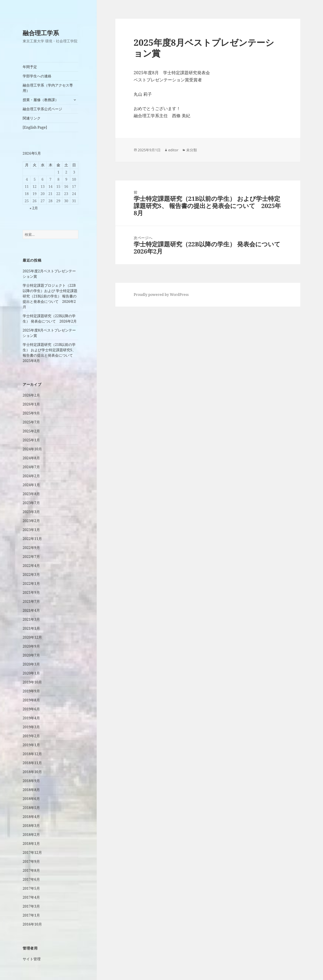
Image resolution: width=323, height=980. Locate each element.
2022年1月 (31, 583)
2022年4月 (31, 566)
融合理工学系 (41, 33)
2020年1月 (31, 673)
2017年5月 (31, 888)
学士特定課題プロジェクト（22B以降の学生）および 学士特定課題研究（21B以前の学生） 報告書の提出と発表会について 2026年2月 (50, 296)
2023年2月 (31, 521)
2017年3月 (31, 906)
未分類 (192, 150)
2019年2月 (31, 736)
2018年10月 (32, 772)
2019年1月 (31, 745)
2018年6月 (31, 799)
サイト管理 (32, 959)
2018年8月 (31, 790)
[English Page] (35, 127)
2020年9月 (31, 646)
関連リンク (32, 118)
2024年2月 (31, 476)
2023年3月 (31, 512)
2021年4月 (31, 610)
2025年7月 (31, 422)
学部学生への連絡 (37, 76)
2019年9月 (31, 691)
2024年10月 (32, 449)
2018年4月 (31, 817)
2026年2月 (31, 395)
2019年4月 (31, 718)
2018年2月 (31, 835)
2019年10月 (32, 682)
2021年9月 (31, 592)
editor (173, 150)
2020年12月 (32, 637)
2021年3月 (31, 619)
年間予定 (30, 67)
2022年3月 (31, 575)
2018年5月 (31, 808)
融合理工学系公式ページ (42, 109)
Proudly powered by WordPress (161, 295)
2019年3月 (31, 727)
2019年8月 (31, 700)
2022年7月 (31, 557)
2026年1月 (31, 404)
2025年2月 (31, 431)
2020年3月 (31, 664)
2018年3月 (31, 826)
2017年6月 (31, 879)
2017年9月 (31, 861)
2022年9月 (31, 548)
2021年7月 (31, 601)
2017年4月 (31, 897)
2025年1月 (31, 440)
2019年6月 (31, 709)
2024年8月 (31, 458)
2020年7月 (31, 655)
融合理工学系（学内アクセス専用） (48, 88)
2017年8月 (31, 870)
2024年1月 (31, 485)
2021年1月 (31, 628)
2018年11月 (32, 763)
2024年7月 (31, 467)
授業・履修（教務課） (41, 100)
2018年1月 (31, 843)
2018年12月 (32, 754)
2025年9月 (31, 413)
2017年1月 (31, 915)
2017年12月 (32, 852)
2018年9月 (31, 781)
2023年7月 (31, 503)
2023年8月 (31, 494)
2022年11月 (32, 539)
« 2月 (34, 208)
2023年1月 (31, 530)
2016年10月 (32, 924)
